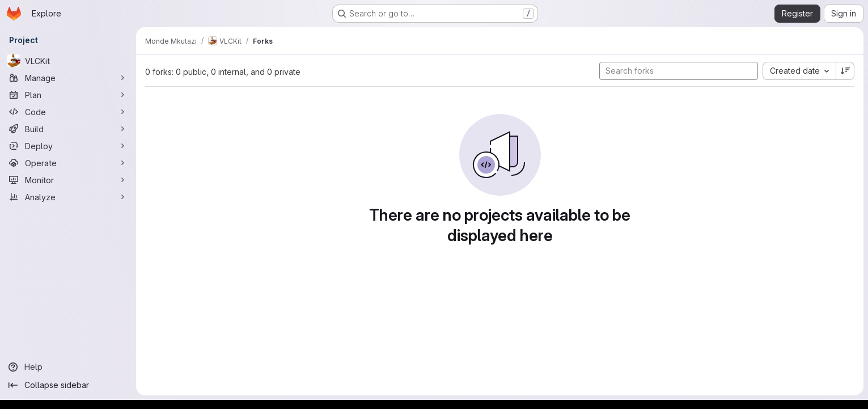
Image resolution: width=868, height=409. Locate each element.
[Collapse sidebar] (68, 385)
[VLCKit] (68, 61)
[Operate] (68, 163)
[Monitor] (68, 180)
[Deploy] (68, 146)
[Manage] (68, 78)
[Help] (68, 367)
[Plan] (68, 95)
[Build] (68, 129)
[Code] (68, 112)
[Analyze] (68, 197)
